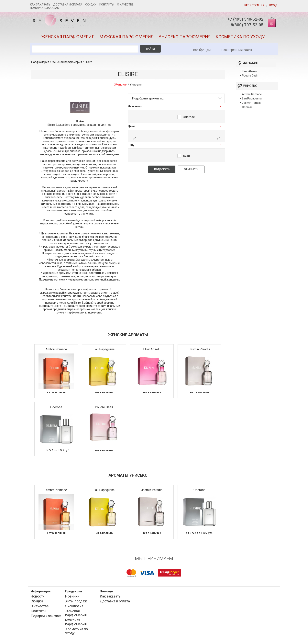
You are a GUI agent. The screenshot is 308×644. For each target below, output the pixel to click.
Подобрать (162, 170)
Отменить (191, 170)
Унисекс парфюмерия (185, 38)
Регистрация (254, 5)
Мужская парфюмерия (126, 38)
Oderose (189, 118)
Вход (273, 5)
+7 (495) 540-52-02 (243, 19)
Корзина (270, 22)
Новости (38, 597)
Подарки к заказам (45, 8)
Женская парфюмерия (68, 38)
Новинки (72, 597)
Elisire (88, 63)
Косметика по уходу (240, 38)
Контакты (107, 5)
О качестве (125, 5)
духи (186, 157)
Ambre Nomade (56, 350)
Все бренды (202, 51)
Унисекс (136, 86)
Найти (151, 50)
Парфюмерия (40, 63)
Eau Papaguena (104, 350)
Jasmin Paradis (199, 350)
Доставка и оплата (68, 5)
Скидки (91, 5)
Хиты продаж (76, 602)
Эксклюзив (74, 607)
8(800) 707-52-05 (245, 25)
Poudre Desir (104, 408)
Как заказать (40, 5)
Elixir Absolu (152, 350)
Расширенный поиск (237, 51)
